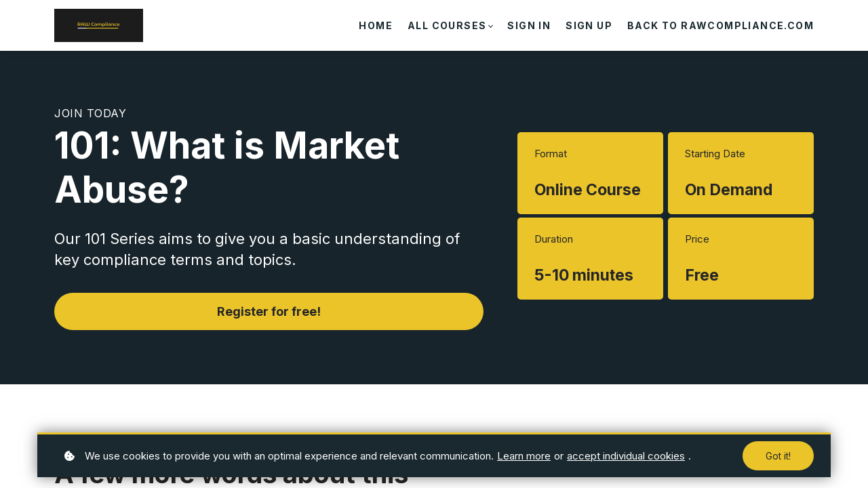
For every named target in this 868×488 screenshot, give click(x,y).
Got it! (778, 456)
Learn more (524, 456)
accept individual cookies (626, 456)
